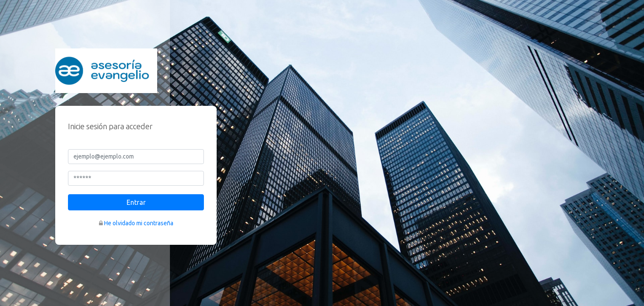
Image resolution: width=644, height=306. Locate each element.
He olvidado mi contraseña (139, 223)
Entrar (136, 202)
